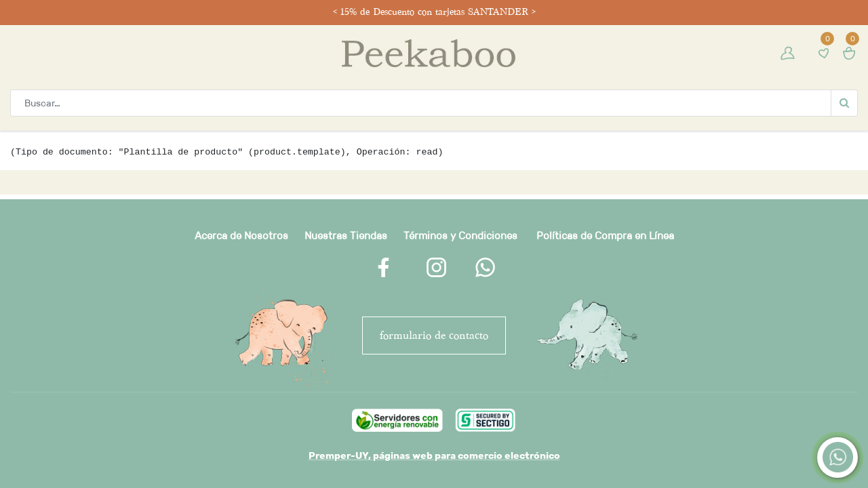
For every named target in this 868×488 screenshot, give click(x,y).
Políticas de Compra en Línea (605, 236)
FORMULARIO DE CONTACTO (434, 335)
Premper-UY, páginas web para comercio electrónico (434, 455)
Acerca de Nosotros (241, 236)
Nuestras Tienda (343, 236)
